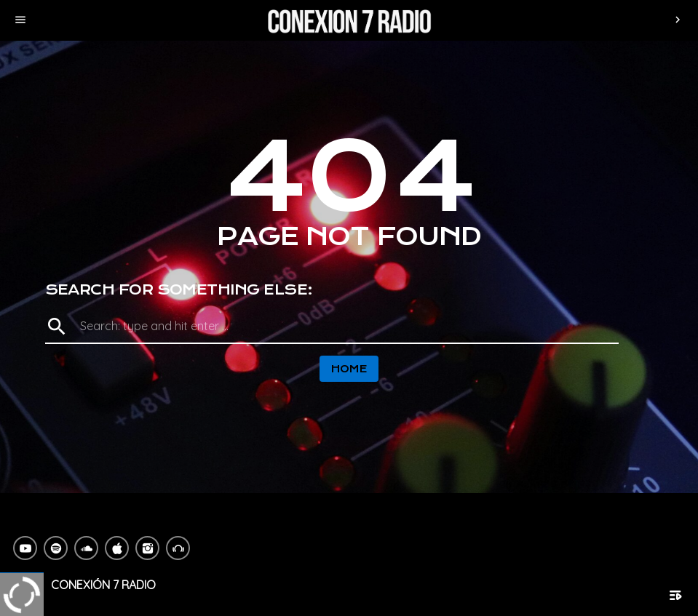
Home (349, 369)
